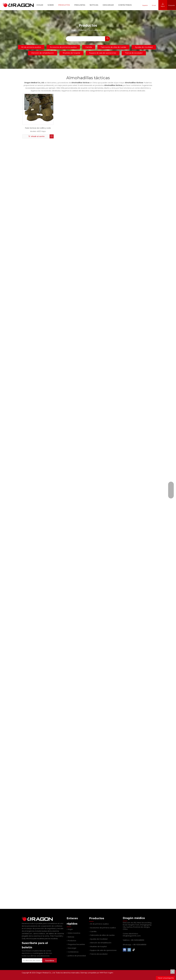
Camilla (89, 47)
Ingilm (111, 973)
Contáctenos (125, 5)
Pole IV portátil (56, 933)
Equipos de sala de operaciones (103, 53)
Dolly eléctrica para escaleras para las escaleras (40, 936)
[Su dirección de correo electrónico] (35, 957)
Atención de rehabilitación (43, 53)
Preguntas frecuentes (76, 944)
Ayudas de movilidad (144, 47)
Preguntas (80, 5)
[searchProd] (85, 39)
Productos (64, 5)
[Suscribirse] (50, 957)
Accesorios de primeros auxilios (63, 47)
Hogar (40, 5)
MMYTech (104, 973)
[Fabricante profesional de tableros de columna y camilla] (24, 917)
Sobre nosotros (74, 933)
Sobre (51, 5)
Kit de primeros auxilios (31, 47)
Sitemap (84, 973)
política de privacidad (77, 956)
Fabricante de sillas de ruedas (113, 47)
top (173, 972)
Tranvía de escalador (134, 53)
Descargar (108, 5)
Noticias (94, 5)
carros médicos (39, 931)
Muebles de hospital (71, 53)
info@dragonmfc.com (132, 936)
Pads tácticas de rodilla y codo (38, 128)
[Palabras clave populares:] (108, 39)
